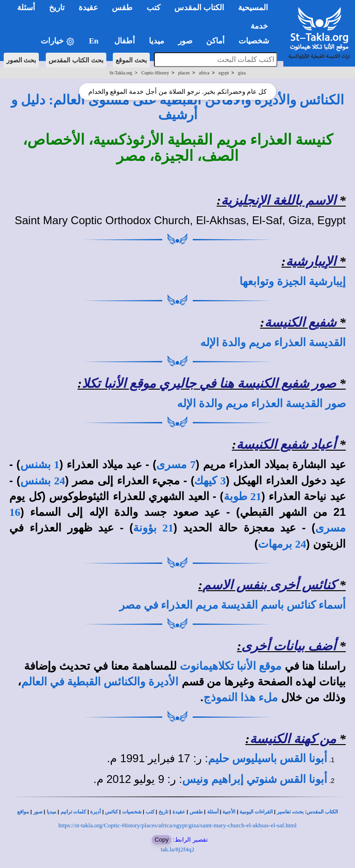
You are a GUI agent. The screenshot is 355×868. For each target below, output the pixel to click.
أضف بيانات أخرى (289, 646)
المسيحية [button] (253, 8)
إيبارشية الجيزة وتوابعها (293, 281)
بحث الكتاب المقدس (76, 60)
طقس (196, 812)
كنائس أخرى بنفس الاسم (269, 585)
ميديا (52, 812)
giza (242, 73)
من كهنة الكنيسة (293, 739)
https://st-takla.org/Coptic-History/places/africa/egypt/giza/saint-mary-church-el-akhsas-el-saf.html (177, 825)
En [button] (95, 41)
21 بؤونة (153, 528)
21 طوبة (243, 496)
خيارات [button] (58, 41)
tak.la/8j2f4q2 (178, 849)
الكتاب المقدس (322, 812)
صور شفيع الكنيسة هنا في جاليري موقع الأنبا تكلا (209, 383)
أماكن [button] (215, 41)
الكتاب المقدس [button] (199, 8)
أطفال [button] (125, 41)
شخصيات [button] (257, 41)
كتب (150, 812)
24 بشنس (43, 481)
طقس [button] (122, 8)
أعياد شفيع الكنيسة (286, 444)
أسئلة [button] (26, 8)
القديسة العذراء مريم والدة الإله (273, 342)
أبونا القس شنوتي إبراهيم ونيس (255, 779)
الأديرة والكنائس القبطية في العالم (100, 682)
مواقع (23, 812)
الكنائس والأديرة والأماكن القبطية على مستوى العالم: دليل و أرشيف (177, 107)
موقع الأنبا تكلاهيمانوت (231, 666)
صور (38, 812)
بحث (299, 812)
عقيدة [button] (88, 8)
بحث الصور (21, 60)
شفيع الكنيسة (300, 322)
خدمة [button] (259, 26)
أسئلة (213, 812)
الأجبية (229, 812)
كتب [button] (153, 8)
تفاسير (284, 812)
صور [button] (185, 41)
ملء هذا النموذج (241, 697)
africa (204, 73)
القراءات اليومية (256, 812)
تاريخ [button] (57, 8)
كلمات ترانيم (73, 812)
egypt (224, 73)
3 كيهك (210, 481)
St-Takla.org (121, 73)
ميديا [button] (156, 41)
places (184, 73)
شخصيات (132, 812)
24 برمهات (282, 544)
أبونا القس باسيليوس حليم (268, 758)
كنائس (111, 812)
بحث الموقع (131, 60)
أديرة (95, 812)
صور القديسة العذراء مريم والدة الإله (261, 403)
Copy (161, 840)
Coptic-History (155, 73)
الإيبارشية (311, 261)
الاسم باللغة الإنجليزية (278, 200)
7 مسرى (176, 465)
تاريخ (163, 812)
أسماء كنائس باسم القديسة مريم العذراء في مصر (233, 605)
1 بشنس (40, 465)
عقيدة (179, 812)
